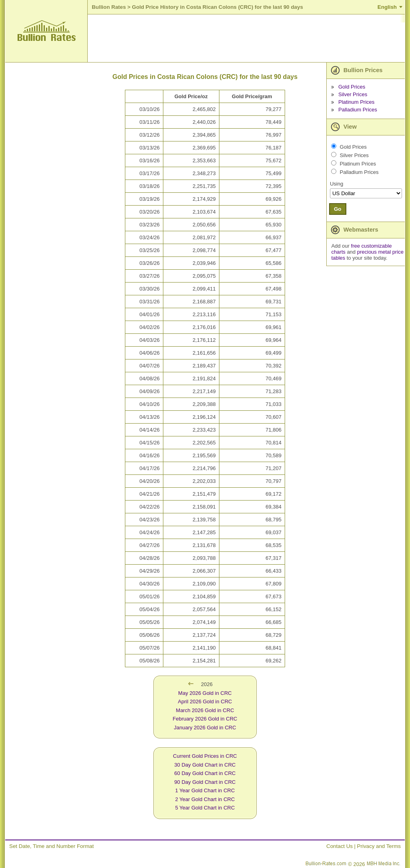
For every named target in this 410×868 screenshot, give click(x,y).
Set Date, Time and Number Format (51, 846)
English (387, 7)
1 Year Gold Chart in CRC (205, 790)
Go (338, 209)
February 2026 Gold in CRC (205, 719)
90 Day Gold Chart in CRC (205, 782)
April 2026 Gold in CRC (205, 701)
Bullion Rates (109, 7)
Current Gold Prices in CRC (205, 756)
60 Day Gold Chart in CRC (205, 773)
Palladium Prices (358, 110)
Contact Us (340, 846)
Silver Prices (353, 94)
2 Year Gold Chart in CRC (205, 799)
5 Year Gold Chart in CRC (205, 808)
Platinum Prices (356, 102)
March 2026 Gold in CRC (205, 710)
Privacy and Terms (379, 846)
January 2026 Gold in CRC (205, 728)
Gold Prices (352, 87)
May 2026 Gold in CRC (205, 693)
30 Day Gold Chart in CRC (205, 765)
